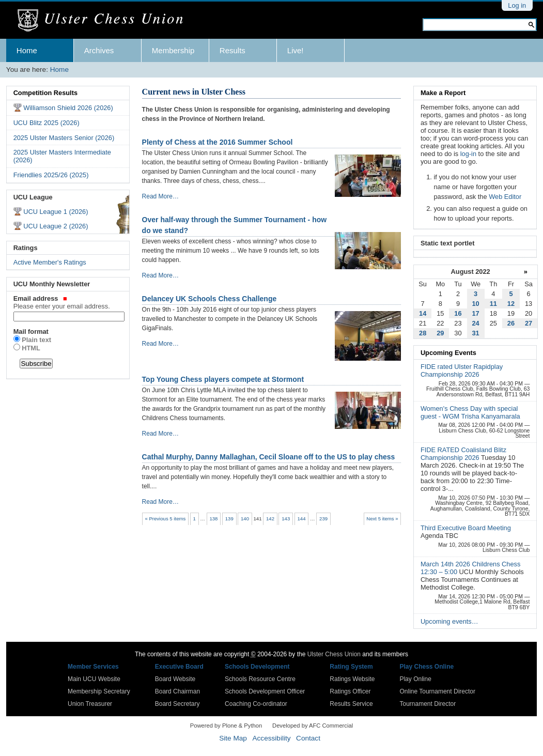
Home (27, 50)
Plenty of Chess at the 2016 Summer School (218, 142)
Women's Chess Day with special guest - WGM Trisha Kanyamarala (470, 412)
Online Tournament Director (437, 691)
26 (511, 323)
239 (323, 519)
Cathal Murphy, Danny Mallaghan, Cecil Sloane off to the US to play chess (269, 457)
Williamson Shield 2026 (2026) (68, 108)
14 (423, 313)
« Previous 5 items (165, 519)
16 (458, 313)
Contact (308, 738)
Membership (173, 50)
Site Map (233, 738)
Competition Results (45, 93)
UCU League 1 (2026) (56, 212)
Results (232, 50)
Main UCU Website (94, 679)
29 (440, 333)
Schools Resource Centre (260, 679)
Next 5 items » (382, 519)
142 (270, 519)
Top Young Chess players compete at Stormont (223, 379)
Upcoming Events (448, 353)
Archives (99, 50)
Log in (517, 5)
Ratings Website (352, 679)
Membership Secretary (99, 691)
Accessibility (271, 738)
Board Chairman (177, 691)
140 (245, 519)
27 (529, 323)
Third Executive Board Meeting (466, 528)
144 (302, 519)
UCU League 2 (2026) (56, 226)
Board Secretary (177, 704)
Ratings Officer (350, 691)
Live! (296, 50)
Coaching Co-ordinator (256, 704)
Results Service (351, 704)
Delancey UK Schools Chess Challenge (210, 299)
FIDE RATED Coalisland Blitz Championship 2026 (463, 454)
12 (511, 304)
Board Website (175, 679)
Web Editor (505, 197)
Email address (68, 302)
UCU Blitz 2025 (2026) (46, 123)
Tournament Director (428, 704)
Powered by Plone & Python (226, 726)
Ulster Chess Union (334, 654)
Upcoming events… (449, 621)
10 (476, 304)
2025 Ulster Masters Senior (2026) (64, 138)
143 (286, 519)
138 (213, 519)
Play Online (415, 679)
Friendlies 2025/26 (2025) (51, 175)
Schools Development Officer (265, 691)
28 (423, 333)
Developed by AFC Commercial (313, 726)
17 (476, 313)
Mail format (31, 331)
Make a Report (443, 93)
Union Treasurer (90, 704)
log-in (468, 154)
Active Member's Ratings (50, 262)
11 (493, 304)
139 (229, 519)
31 (476, 333)
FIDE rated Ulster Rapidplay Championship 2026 (462, 371)
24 (476, 323)
